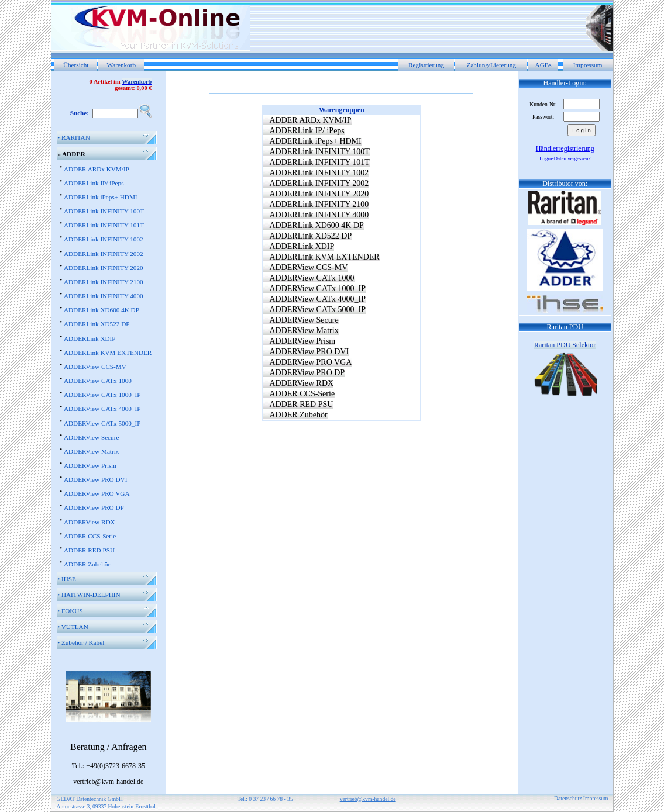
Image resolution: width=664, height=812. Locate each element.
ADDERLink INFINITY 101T (104, 225)
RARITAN (74, 137)
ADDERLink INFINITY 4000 (104, 296)
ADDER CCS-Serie (90, 536)
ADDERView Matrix (91, 451)
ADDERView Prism (90, 465)
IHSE (67, 579)
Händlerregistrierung (565, 148)
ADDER (71, 154)
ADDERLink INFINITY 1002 (104, 239)
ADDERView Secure (91, 437)
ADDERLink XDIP (90, 338)
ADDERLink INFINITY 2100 (104, 282)
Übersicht (76, 65)
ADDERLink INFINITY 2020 (104, 268)
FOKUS (70, 611)
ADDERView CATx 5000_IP (102, 423)
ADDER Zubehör (87, 564)
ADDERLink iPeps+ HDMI (101, 197)
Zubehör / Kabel (81, 642)
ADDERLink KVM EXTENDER (108, 353)
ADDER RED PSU (89, 550)
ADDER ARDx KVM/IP (97, 169)
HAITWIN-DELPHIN (89, 595)
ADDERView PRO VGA (97, 493)
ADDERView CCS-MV (95, 367)
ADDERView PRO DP (94, 507)
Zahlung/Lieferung (492, 65)
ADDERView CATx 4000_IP (102, 409)
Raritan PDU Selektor (565, 345)
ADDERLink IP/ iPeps (94, 183)
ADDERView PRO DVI (95, 479)
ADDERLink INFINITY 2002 (104, 254)
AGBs (543, 65)
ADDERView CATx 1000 (98, 381)
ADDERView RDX (90, 522)
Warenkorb (121, 65)
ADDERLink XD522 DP (97, 324)
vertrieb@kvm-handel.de (368, 799)
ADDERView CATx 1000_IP (102, 395)
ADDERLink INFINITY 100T (104, 211)
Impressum (588, 65)
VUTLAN (73, 627)
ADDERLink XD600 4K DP (102, 310)
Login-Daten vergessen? (565, 158)
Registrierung (426, 65)
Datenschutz (568, 798)
